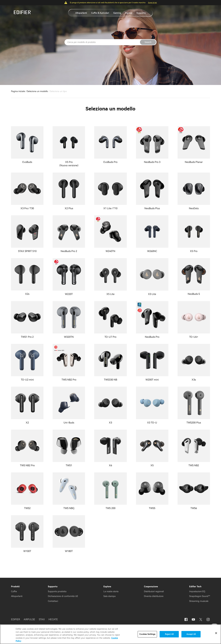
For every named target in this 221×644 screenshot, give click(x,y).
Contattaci (53, 601)
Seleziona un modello (37, 91)
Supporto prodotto (57, 591)
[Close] (216, 633)
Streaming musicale (199, 601)
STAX (42, 619)
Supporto (141, 13)
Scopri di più (152, 3)
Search (148, 42)
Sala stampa (110, 596)
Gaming (117, 13)
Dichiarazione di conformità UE (63, 596)
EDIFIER (16, 619)
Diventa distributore (154, 596)
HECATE (53, 619)
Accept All (191, 634)
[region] (110, 634)
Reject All (169, 634)
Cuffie (14, 591)
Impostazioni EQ (197, 591)
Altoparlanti (81, 13)
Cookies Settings (147, 634)
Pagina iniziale (18, 91)
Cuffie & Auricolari (100, 13)
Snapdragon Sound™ (200, 596)
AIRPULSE (29, 619)
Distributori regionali (154, 591)
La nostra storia (111, 591)
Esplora (129, 13)
